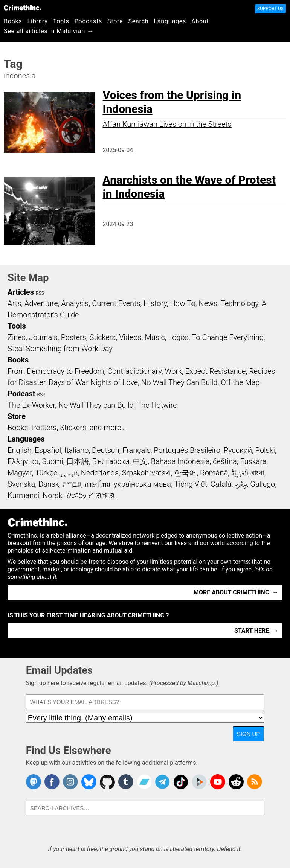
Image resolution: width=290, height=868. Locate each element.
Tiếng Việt (191, 484)
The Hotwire (157, 405)
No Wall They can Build (96, 405)
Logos (178, 337)
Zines (17, 337)
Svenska (21, 484)
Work (173, 371)
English (20, 450)
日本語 (78, 461)
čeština (225, 461)
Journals (43, 337)
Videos (130, 337)
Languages (170, 21)
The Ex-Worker (31, 405)
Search (139, 21)
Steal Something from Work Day (60, 349)
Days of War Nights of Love (93, 382)
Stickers (103, 337)
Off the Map (240, 382)
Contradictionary (134, 371)
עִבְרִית (72, 484)
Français (137, 450)
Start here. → (256, 631)
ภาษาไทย (97, 484)
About (200, 21)
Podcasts (88, 21)
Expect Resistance (216, 371)
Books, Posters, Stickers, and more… (67, 428)
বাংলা (258, 473)
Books (13, 21)
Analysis (75, 303)
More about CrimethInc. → (236, 592)
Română (214, 473)
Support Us (270, 9)
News (208, 303)
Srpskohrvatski (147, 473)
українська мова (142, 484)
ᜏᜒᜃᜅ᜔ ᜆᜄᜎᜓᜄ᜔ (90, 495)
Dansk (49, 484)
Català (221, 484)
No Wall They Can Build (179, 382)
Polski (265, 450)
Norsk (52, 495)
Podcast (21, 394)
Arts (14, 303)
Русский (238, 450)
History (155, 303)
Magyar (20, 473)
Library (38, 21)
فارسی (69, 473)
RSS (40, 293)
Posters (74, 337)
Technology (240, 303)
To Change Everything (227, 337)
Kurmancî (23, 495)
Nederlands (100, 473)
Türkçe (46, 473)
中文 (140, 461)
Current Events (116, 303)
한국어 (185, 473)
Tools (61, 21)
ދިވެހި (241, 484)
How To (183, 303)
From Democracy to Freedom (56, 371)
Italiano (76, 450)
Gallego (263, 484)
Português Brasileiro (187, 450)
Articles (21, 292)
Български (111, 461)
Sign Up (249, 734)
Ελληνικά (23, 461)
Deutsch (105, 450)
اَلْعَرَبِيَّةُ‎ (240, 473)
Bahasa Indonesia (180, 461)
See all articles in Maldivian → (49, 31)
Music (155, 337)
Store (115, 21)
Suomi (52, 461)
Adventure (41, 303)
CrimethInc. (23, 8)
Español (48, 450)
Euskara (253, 461)
